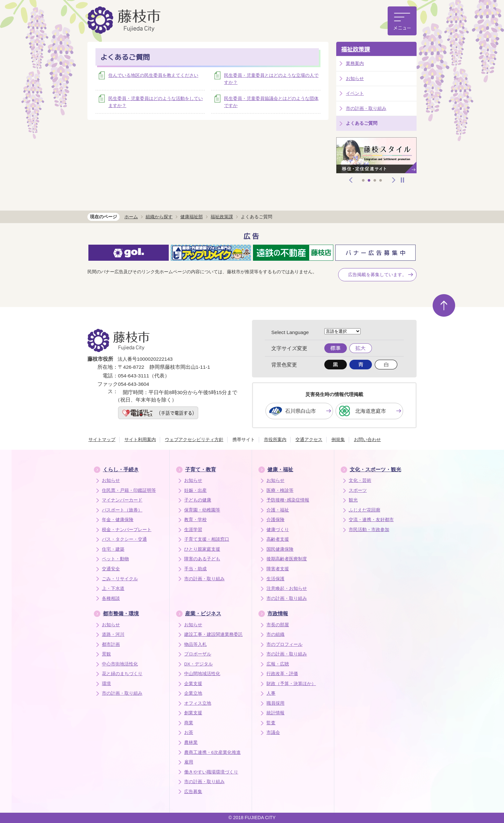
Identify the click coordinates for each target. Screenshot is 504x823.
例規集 (338, 439)
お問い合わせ (367, 439)
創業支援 (193, 713)
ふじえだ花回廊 (364, 510)
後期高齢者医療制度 (287, 559)
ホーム (131, 217)
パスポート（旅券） (122, 510)
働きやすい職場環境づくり (211, 772)
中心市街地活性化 (120, 664)
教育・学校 (195, 520)
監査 (271, 723)
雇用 (189, 762)
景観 (106, 654)
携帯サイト (244, 439)
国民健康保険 (280, 549)
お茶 (189, 733)
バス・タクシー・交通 (124, 539)
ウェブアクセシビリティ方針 (194, 439)
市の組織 (275, 634)
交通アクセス (309, 439)
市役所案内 (275, 439)
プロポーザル (198, 654)
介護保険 (275, 520)
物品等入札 (195, 644)
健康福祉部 (192, 217)
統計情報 (275, 713)
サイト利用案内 (140, 439)
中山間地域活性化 (202, 674)
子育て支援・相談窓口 (207, 539)
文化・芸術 (360, 480)
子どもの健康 (198, 500)
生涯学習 (193, 530)
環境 (106, 684)
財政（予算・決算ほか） (291, 684)
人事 (271, 693)
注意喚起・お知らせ (287, 588)
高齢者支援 (278, 539)
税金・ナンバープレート (127, 530)
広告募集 (193, 792)
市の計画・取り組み (366, 108)
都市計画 (111, 644)
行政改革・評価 (282, 674)
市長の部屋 (278, 625)
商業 (189, 723)
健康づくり (278, 530)
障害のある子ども (202, 559)
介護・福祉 (278, 510)
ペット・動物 (115, 559)
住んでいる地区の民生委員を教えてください (153, 75)
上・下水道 (113, 588)
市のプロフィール (284, 644)
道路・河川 (113, 634)
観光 (353, 500)
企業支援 (193, 684)
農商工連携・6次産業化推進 (212, 752)
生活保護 (275, 579)
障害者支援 (278, 569)
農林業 (191, 742)
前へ (351, 180)
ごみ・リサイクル (120, 579)
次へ (394, 180)
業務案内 (355, 63)
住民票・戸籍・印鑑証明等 (129, 490)
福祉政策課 (355, 49)
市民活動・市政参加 (369, 530)
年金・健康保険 (118, 520)
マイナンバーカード (122, 500)
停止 (402, 180)
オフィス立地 (198, 703)
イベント (355, 93)
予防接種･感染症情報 (288, 500)
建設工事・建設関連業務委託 (213, 634)
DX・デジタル (198, 664)
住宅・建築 (113, 549)
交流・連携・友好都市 (371, 520)
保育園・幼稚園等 (202, 510)
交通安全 (111, 569)
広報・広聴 (278, 664)
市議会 (273, 733)
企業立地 (193, 693)
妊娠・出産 (195, 490)
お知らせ (355, 78)
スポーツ (358, 490)
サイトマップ (102, 439)
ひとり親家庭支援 (202, 549)
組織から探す (159, 217)
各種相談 (111, 598)
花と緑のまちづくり (122, 674)
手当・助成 (195, 569)
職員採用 (275, 703)
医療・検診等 (280, 490)
